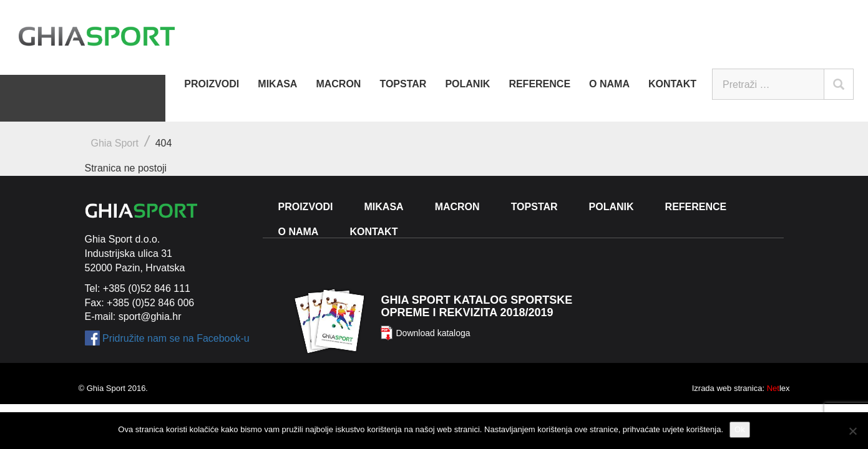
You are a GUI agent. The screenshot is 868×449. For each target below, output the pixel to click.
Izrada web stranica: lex (741, 388)
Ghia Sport (115, 143)
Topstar (403, 84)
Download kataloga (433, 333)
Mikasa (277, 84)
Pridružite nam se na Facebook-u (176, 338)
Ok (740, 429)
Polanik (467, 84)
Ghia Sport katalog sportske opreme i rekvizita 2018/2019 (476, 306)
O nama (609, 84)
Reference (539, 84)
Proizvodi (212, 84)
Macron (338, 84)
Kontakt (672, 84)
